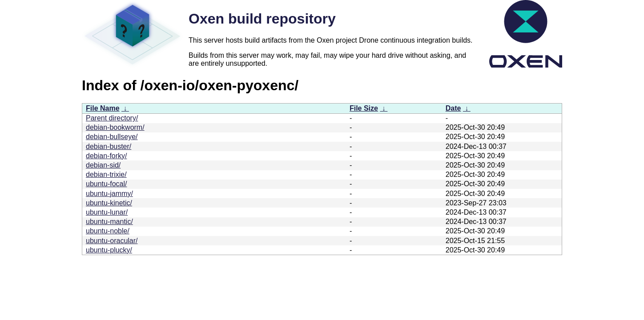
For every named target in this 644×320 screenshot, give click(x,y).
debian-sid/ (103, 165)
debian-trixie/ (106, 174)
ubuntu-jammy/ (109, 194)
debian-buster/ (109, 146)
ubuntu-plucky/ (109, 250)
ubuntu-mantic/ (109, 222)
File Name (103, 108)
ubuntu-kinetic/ (109, 203)
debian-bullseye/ (112, 137)
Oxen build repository (262, 19)
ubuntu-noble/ (108, 231)
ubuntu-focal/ (107, 184)
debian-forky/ (107, 156)
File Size (364, 108)
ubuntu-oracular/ (112, 241)
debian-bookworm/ (115, 127)
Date (453, 108)
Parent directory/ (112, 118)
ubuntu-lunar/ (107, 212)
